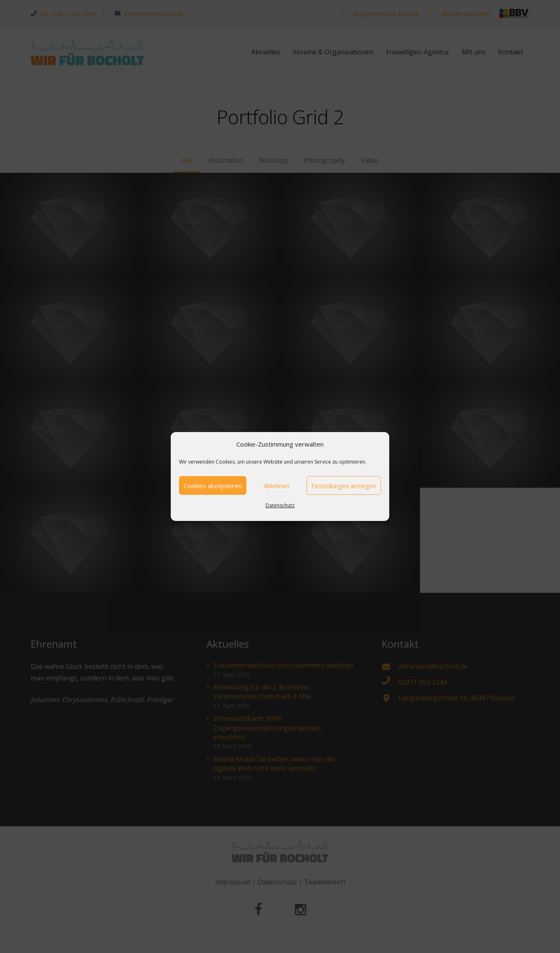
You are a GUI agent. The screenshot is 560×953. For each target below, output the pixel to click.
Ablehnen (276, 486)
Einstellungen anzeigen (344, 486)
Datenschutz (280, 505)
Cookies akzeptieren (213, 486)
